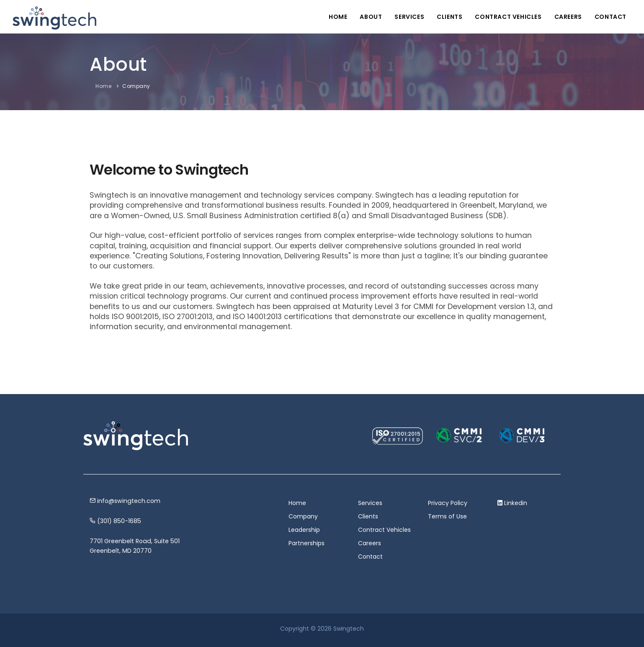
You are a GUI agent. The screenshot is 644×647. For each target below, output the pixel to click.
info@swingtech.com (125, 501)
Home (338, 17)
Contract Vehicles (508, 17)
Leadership (304, 530)
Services (409, 17)
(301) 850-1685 (115, 521)
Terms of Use (447, 516)
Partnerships (307, 543)
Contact (611, 17)
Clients (450, 17)
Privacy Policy (448, 503)
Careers (568, 17)
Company (136, 86)
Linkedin (516, 503)
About (371, 17)
